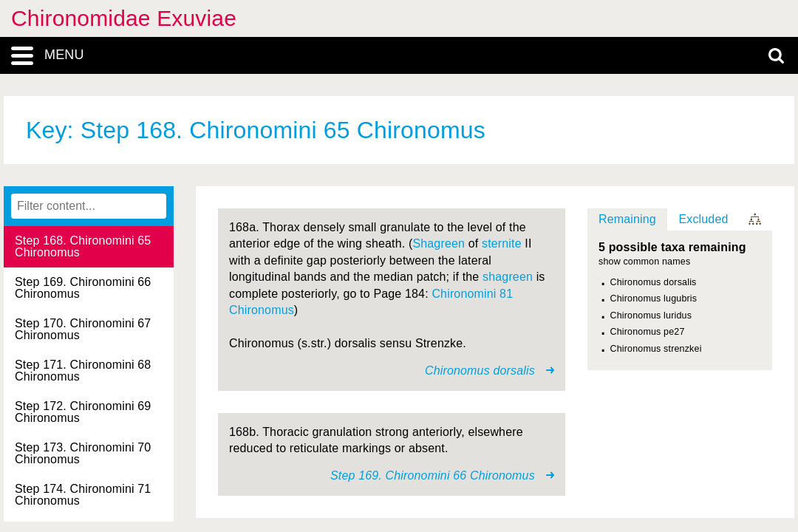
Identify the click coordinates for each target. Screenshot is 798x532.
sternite (502, 243)
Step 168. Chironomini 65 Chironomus (83, 246)
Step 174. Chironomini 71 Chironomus (83, 495)
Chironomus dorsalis (654, 282)
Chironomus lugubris (654, 299)
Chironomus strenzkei (656, 349)
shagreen (508, 277)
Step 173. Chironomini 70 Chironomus (83, 453)
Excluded (703, 219)
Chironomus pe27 (648, 332)
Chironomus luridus (651, 316)
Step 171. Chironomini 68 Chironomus (83, 371)
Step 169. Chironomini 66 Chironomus (83, 288)
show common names (644, 262)
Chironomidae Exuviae (124, 18)
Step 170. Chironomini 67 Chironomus (83, 329)
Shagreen (439, 243)
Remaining (627, 219)
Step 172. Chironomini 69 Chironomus (83, 412)
